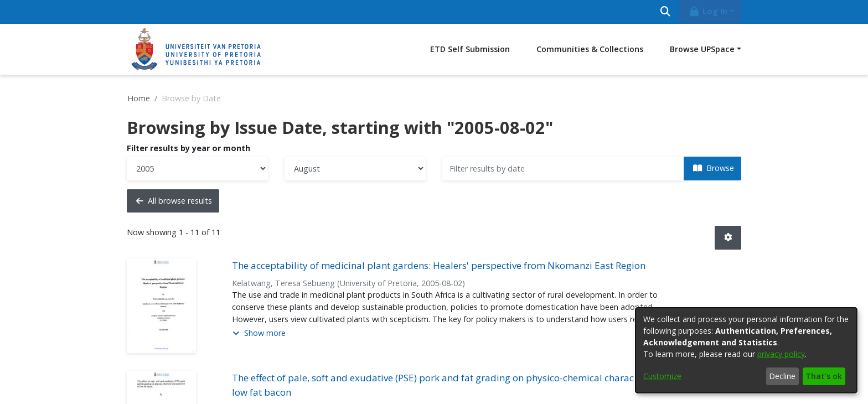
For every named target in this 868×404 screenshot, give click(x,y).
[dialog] (746, 350)
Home (139, 98)
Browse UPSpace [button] (702, 49)
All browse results (174, 201)
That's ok (824, 376)
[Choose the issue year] (197, 169)
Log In (708, 11)
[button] (728, 238)
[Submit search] (665, 12)
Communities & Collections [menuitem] (590, 49)
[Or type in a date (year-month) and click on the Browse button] (563, 169)
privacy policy (781, 354)
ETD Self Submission (470, 49)
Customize (662, 376)
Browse (714, 168)
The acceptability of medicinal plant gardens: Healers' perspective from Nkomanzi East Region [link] (439, 265)
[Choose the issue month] (355, 169)
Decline (782, 376)
